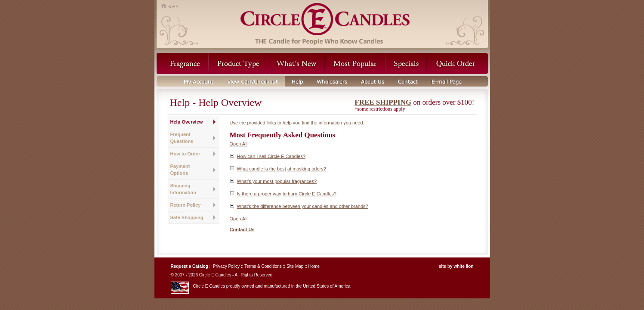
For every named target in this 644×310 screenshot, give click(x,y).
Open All (239, 144)
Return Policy (186, 205)
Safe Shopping (187, 217)
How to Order (185, 154)
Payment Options (180, 170)
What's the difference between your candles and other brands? (303, 206)
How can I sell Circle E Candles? (271, 156)
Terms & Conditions (263, 266)
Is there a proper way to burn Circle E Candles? (287, 194)
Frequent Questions (182, 138)
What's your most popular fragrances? (277, 181)
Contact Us (242, 229)
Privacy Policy (226, 266)
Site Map (295, 266)
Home (314, 266)
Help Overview (187, 122)
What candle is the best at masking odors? (282, 169)
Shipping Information (183, 189)
